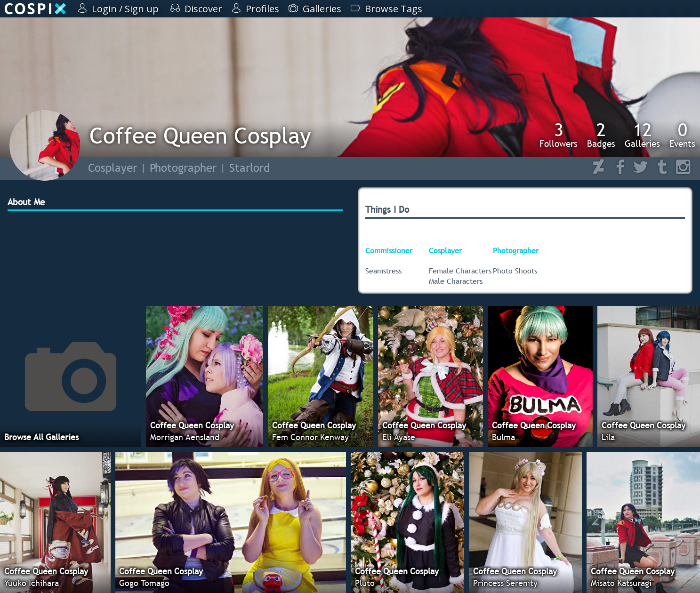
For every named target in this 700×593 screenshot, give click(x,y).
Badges (601, 135)
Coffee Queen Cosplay (200, 135)
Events (682, 135)
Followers (559, 135)
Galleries (642, 135)
